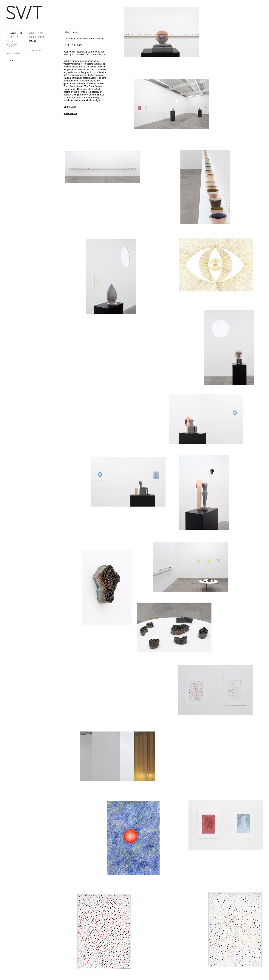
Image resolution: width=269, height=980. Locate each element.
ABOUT (12, 45)
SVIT (24, 13)
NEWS (11, 41)
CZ (8, 61)
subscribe (13, 53)
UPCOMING (37, 37)
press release (70, 113)
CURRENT (36, 33)
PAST (33, 41)
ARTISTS (13, 37)
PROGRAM (14, 33)
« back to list (35, 50)
